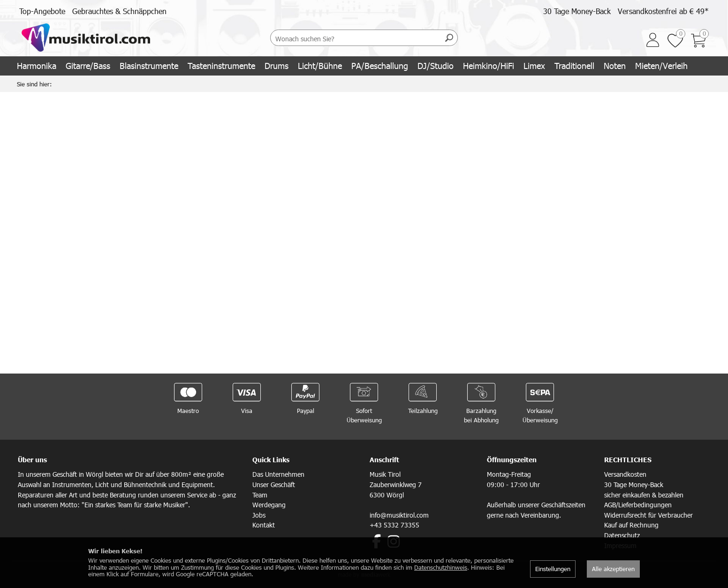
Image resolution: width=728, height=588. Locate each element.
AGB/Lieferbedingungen (638, 505)
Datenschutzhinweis (441, 567)
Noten (615, 65)
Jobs (259, 515)
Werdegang (269, 505)
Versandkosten (625, 474)
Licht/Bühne (320, 65)
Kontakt (264, 525)
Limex (534, 65)
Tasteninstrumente (221, 65)
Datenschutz (622, 535)
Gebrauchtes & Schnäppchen (119, 11)
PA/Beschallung (380, 65)
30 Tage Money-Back (577, 11)
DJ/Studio (436, 65)
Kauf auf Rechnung (631, 525)
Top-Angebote (42, 11)
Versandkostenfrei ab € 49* (663, 11)
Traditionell (574, 65)
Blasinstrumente (149, 65)
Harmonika (37, 65)
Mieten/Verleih (661, 65)
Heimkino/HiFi (489, 65)
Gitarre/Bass (88, 65)
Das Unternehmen (278, 474)
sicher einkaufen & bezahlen (644, 495)
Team (260, 495)
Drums (277, 65)
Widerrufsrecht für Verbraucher (648, 515)
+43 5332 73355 (394, 525)
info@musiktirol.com (399, 515)
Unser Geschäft (274, 485)
